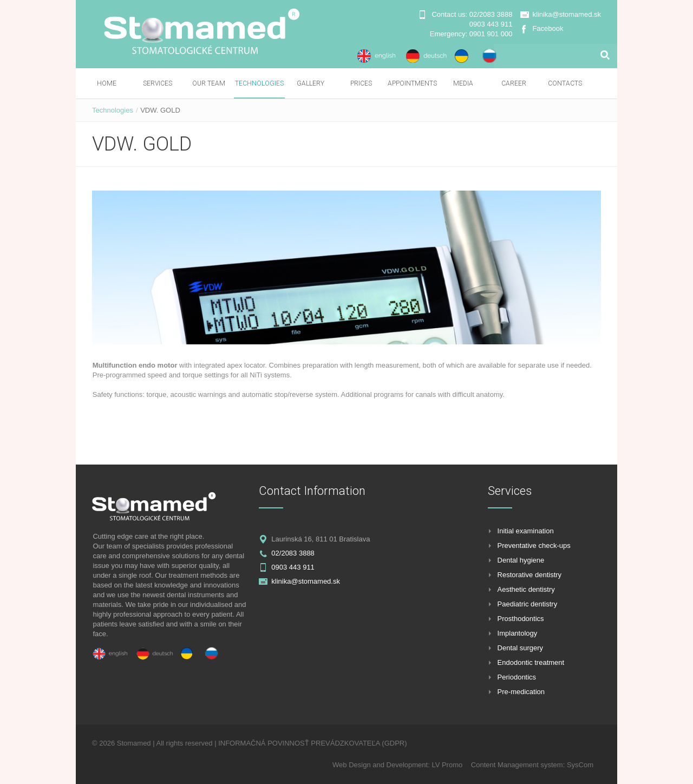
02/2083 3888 (491, 14)
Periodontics (517, 677)
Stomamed (134, 743)
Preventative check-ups (534, 545)
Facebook (548, 28)
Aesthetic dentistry (526, 589)
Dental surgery (521, 648)
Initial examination (526, 531)
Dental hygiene (521, 560)
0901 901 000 (491, 34)
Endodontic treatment (531, 662)
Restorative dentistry (530, 575)
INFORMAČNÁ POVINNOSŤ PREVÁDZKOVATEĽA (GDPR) (312, 743)
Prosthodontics (521, 619)
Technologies (113, 110)
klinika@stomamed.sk (567, 14)
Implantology (518, 633)
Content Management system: (519, 765)
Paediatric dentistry (528, 604)
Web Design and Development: (382, 765)
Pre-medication (521, 692)
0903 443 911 (491, 24)
